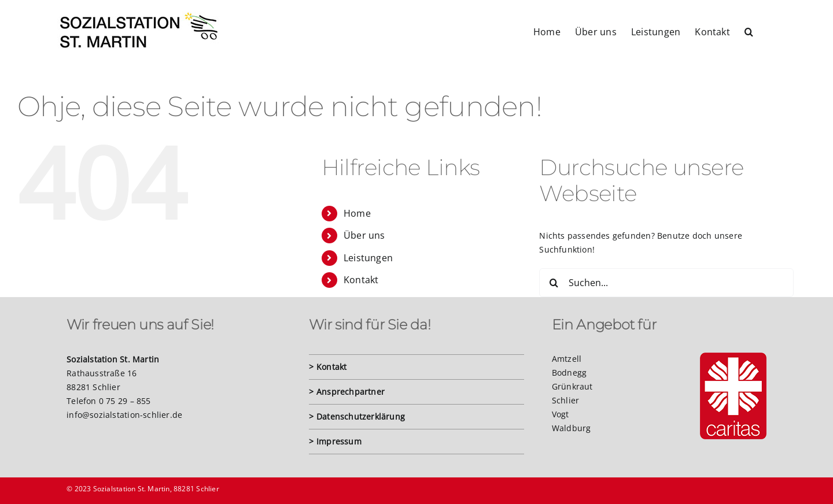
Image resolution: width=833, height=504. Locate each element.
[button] (749, 31)
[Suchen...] (666, 283)
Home (357, 213)
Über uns (364, 235)
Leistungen (368, 258)
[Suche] (554, 283)
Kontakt (361, 280)
